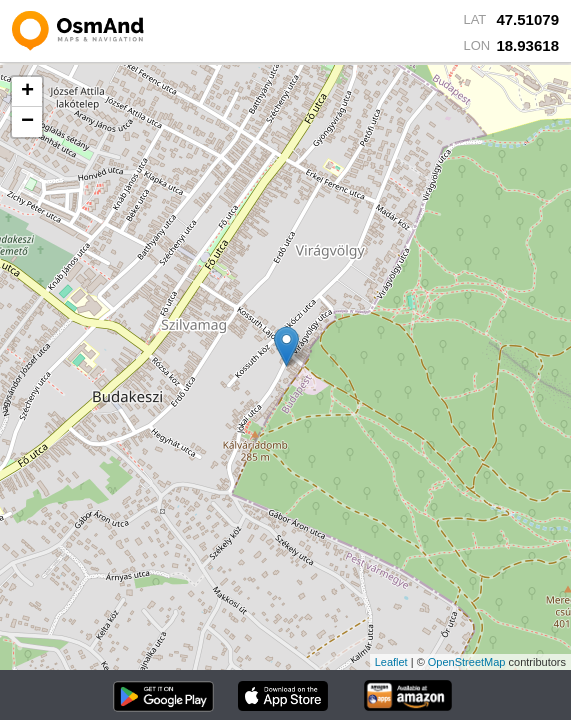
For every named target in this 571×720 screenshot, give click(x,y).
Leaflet (391, 662)
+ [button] (27, 92)
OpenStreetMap (467, 662)
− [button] (27, 122)
